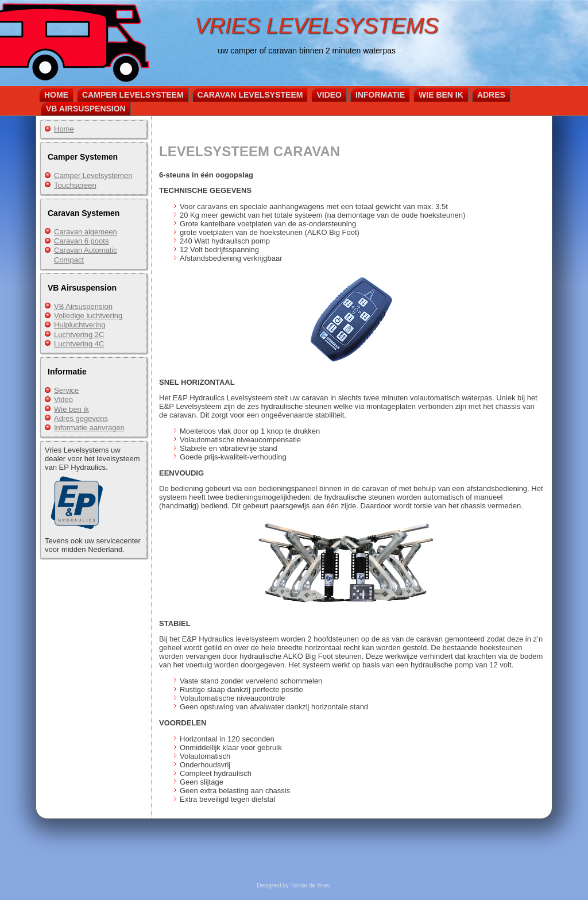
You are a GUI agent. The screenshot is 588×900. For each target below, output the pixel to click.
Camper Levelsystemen (93, 175)
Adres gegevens (81, 418)
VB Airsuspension (86, 109)
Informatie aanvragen (89, 428)
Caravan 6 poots (81, 241)
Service (66, 390)
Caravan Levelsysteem (250, 95)
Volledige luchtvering (88, 316)
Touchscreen (75, 185)
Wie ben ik (441, 95)
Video (329, 95)
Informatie (380, 95)
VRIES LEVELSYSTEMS (317, 26)
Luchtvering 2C (79, 335)
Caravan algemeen (86, 232)
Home (56, 95)
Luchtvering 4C (79, 344)
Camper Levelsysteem (133, 95)
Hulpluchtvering (80, 325)
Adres (491, 95)
